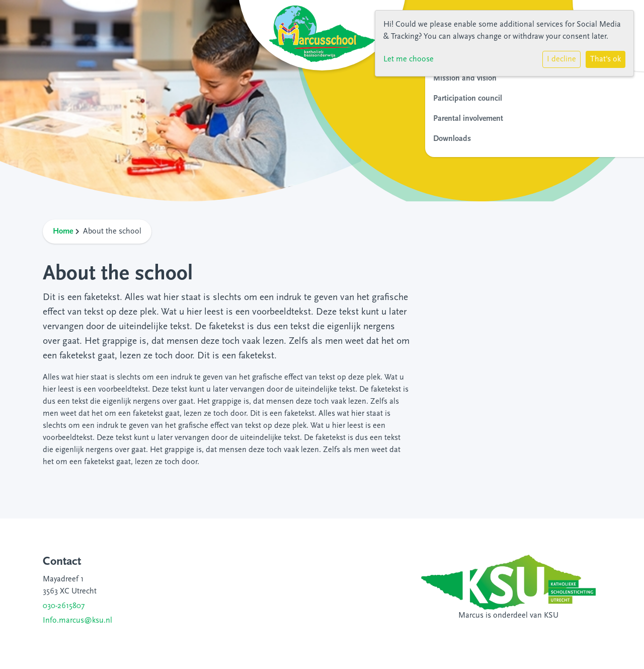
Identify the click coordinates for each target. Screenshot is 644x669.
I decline (561, 59)
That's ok (606, 59)
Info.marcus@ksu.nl (77, 621)
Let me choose (409, 59)
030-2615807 (64, 606)
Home (63, 232)
